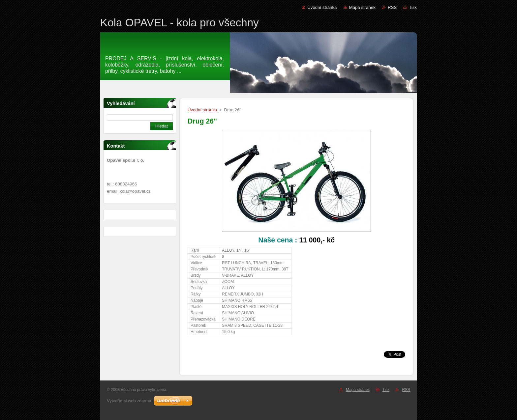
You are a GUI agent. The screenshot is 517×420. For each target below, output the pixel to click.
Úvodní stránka (322, 7)
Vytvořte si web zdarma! (130, 401)
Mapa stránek (362, 7)
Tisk (413, 7)
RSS (392, 7)
